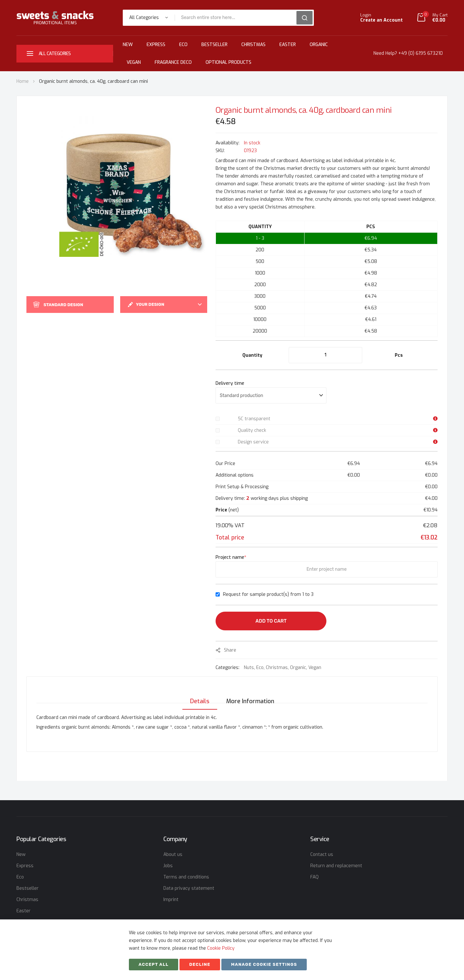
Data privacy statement (189, 888)
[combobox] (238, 18)
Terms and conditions (186, 877)
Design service (253, 442)
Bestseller (214, 45)
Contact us (322, 854)
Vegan (134, 62)
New (128, 45)
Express (156, 45)
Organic (319, 45)
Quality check (252, 430)
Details (198, 695)
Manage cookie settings (264, 964)
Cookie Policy (221, 948)
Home (23, 81)
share (230, 650)
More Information (250, 695)
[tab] (198, 695)
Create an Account (382, 20)
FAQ (314, 877)
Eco (183, 45)
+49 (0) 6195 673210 (420, 53)
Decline (200, 964)
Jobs (168, 866)
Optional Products (228, 62)
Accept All (154, 964)
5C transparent (254, 419)
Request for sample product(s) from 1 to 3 (268, 594)
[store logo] (55, 18)
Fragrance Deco (173, 62)
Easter (288, 45)
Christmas (253, 45)
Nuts (249, 668)
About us (173, 854)
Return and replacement (336, 866)
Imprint (171, 900)
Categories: (228, 668)
